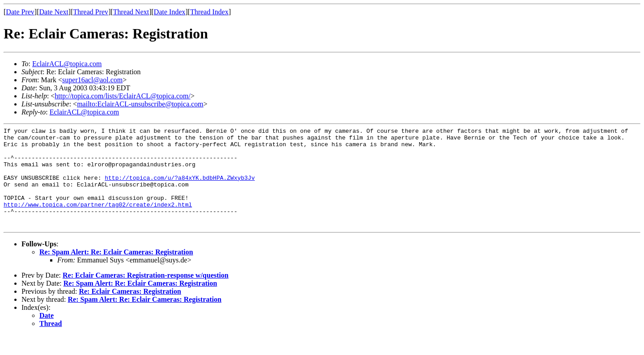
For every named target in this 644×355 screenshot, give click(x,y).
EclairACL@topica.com (67, 64)
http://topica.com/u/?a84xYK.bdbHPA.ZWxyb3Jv (180, 188)
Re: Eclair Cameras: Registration (130, 311)
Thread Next (131, 12)
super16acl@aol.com (92, 80)
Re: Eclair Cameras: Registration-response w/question (146, 295)
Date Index (170, 12)
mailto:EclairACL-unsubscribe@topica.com (140, 104)
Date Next (54, 12)
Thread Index (209, 12)
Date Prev (20, 12)
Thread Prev (91, 12)
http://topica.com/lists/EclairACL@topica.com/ (123, 96)
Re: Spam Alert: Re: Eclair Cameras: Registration (116, 272)
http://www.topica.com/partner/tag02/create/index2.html (98, 220)
